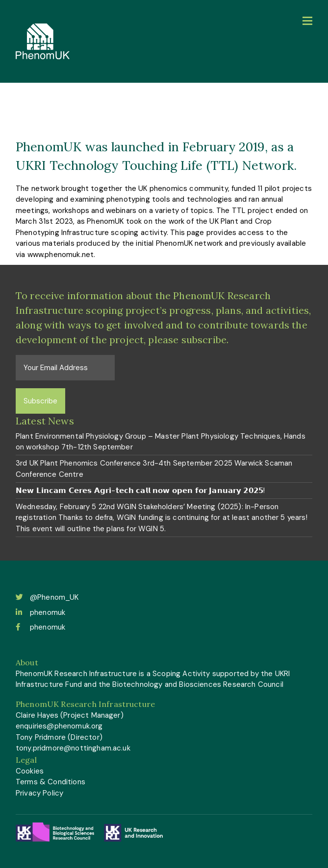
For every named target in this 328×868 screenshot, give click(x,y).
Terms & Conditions (50, 782)
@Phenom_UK (47, 597)
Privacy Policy (39, 793)
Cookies (30, 771)
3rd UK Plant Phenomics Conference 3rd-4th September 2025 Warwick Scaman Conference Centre (154, 469)
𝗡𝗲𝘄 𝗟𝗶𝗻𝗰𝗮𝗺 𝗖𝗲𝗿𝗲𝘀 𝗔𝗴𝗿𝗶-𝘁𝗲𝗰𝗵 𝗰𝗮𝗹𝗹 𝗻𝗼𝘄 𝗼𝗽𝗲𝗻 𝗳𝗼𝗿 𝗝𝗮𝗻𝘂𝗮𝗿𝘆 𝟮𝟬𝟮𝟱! (140, 491)
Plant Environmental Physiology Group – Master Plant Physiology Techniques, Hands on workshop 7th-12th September (161, 442)
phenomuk (40, 612)
